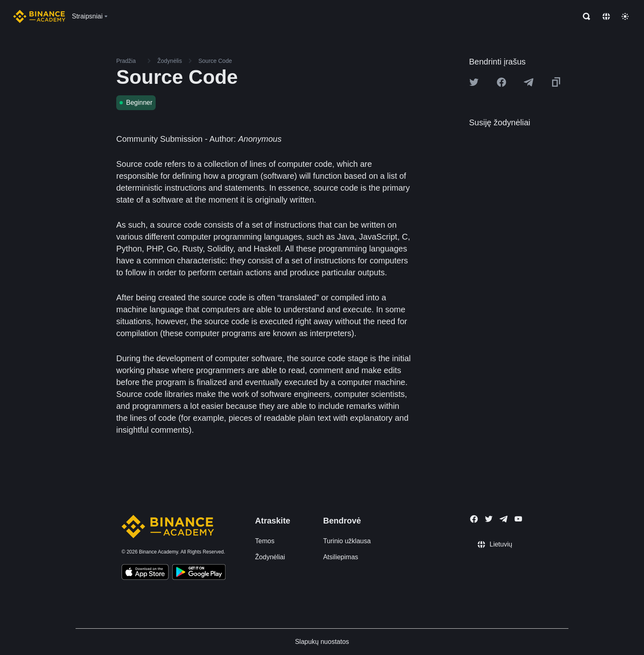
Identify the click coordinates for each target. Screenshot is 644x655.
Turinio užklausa (347, 541)
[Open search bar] (584, 16)
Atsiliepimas (341, 557)
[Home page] (39, 16)
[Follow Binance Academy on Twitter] (489, 519)
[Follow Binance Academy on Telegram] (504, 519)
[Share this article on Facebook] (501, 82)
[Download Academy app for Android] (199, 573)
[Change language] (606, 16)
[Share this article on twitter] (474, 82)
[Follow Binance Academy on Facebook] (474, 519)
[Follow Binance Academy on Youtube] (518, 519)
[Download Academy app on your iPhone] (145, 573)
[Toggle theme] (625, 16)
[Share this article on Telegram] (529, 82)
